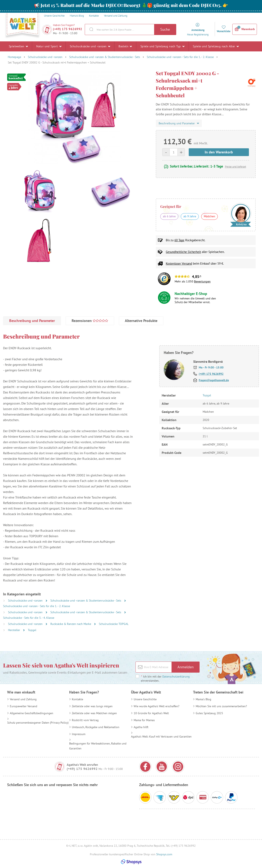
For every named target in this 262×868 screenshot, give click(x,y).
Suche (165, 29)
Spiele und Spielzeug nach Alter (216, 46)
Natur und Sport (49, 46)
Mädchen (209, 216)
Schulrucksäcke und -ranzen (90, 46)
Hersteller (14, 630)
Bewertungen (202, 281)
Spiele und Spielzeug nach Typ (162, 46)
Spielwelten (18, 46)
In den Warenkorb (219, 152)
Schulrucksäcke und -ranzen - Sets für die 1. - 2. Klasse (180, 57)
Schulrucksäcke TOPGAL (114, 624)
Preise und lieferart (235, 167)
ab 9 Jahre (190, 216)
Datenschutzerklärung (176, 676)
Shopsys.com (164, 854)
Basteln (125, 46)
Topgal (32, 630)
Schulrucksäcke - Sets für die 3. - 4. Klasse (29, 618)
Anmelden (186, 667)
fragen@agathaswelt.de (214, 380)
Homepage (14, 57)
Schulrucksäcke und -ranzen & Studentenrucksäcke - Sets (105, 57)
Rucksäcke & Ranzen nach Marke (71, 624)
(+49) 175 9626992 (68, 29)
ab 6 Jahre (169, 216)
